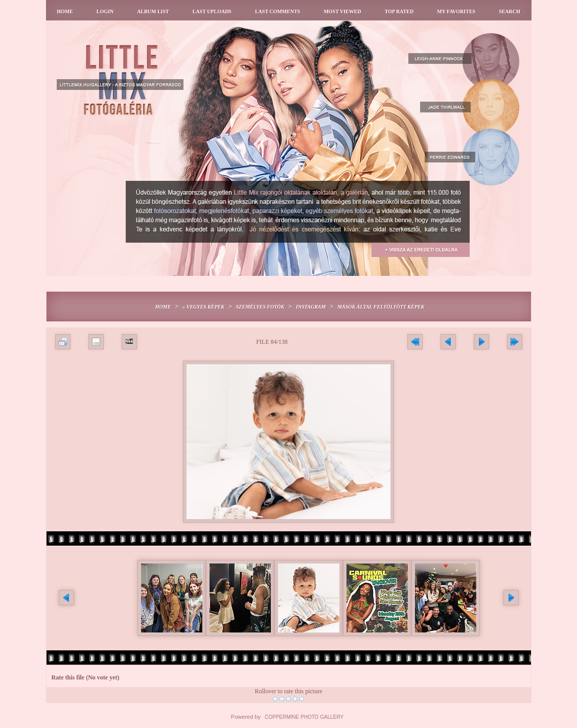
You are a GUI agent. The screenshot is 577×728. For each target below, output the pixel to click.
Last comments (278, 11)
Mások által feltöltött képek (381, 307)
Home (65, 11)
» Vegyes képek (203, 307)
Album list (153, 11)
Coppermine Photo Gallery (304, 717)
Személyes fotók (260, 307)
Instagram (311, 307)
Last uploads (212, 11)
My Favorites (456, 11)
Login (105, 11)
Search (510, 11)
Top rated (399, 11)
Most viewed (342, 11)
